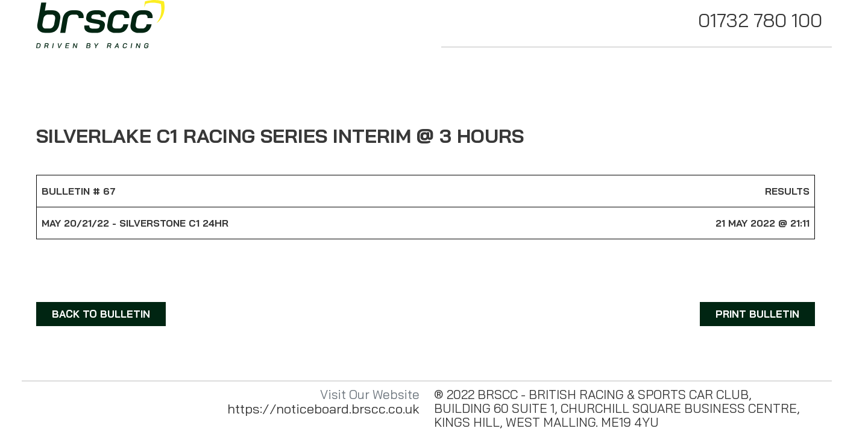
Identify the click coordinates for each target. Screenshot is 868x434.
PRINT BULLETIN (757, 314)
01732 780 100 (760, 20)
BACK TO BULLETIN (101, 314)
